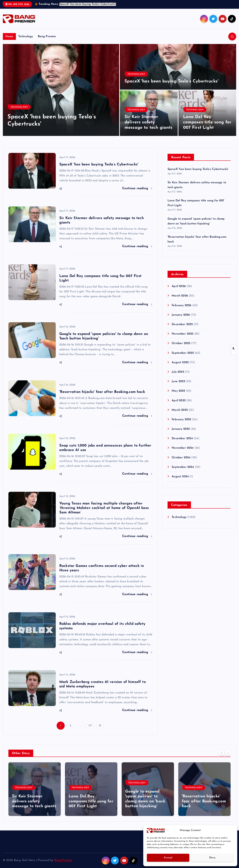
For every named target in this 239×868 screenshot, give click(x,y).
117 (90, 726)
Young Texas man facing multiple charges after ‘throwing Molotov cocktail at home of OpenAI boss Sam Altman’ (104, 508)
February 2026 (181, 305)
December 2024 (182, 439)
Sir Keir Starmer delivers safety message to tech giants (149, 122)
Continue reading (137, 188)
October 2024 (181, 458)
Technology (26, 36)
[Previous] (222, 753)
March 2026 (180, 296)
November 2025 (182, 334)
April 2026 (179, 286)
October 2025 (181, 344)
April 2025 (179, 401)
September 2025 (183, 353)
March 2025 (180, 410)
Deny (212, 858)
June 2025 (178, 382)
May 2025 (178, 391)
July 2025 (178, 372)
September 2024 (183, 467)
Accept (168, 858)
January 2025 (181, 429)
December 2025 (182, 325)
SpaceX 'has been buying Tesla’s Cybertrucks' (171, 81)
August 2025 (180, 362)
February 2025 (181, 420)
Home (9, 36)
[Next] (228, 753)
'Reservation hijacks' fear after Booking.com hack (102, 392)
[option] (61, 90)
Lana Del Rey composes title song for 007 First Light (207, 122)
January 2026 (181, 315)
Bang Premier (47, 36)
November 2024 (183, 448)
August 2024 (180, 477)
